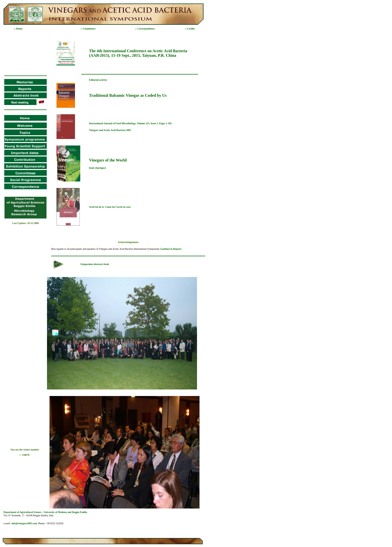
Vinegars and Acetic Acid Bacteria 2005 (110, 130)
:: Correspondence (145, 29)
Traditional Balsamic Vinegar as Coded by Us (128, 95)
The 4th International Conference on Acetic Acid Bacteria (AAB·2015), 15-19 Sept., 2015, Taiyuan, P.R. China (138, 53)
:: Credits (190, 29)
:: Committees (88, 29)
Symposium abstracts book (95, 264)
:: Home (18, 29)
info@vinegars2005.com (24, 523)
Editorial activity (98, 80)
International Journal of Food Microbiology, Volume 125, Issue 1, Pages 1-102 (130, 123)
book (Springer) (97, 168)
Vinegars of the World (108, 160)
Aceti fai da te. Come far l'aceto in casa (110, 207)
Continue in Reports (171, 249)
